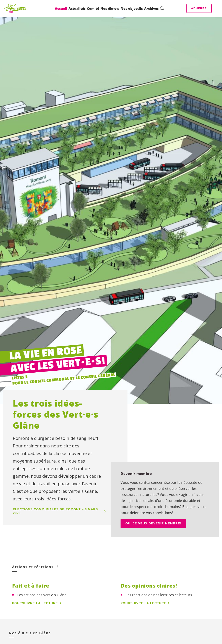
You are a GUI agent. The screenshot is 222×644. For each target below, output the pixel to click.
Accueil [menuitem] (61, 8)
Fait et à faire (31, 586)
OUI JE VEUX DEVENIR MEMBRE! (153, 523)
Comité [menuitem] (93, 8)
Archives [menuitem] (151, 8)
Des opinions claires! (149, 586)
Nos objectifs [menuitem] (131, 8)
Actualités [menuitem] (77, 8)
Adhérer (199, 8)
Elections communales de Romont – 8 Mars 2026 (55, 511)
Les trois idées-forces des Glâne (56, 414)
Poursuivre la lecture (35, 603)
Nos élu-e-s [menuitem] (110, 8)
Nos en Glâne (30, 633)
